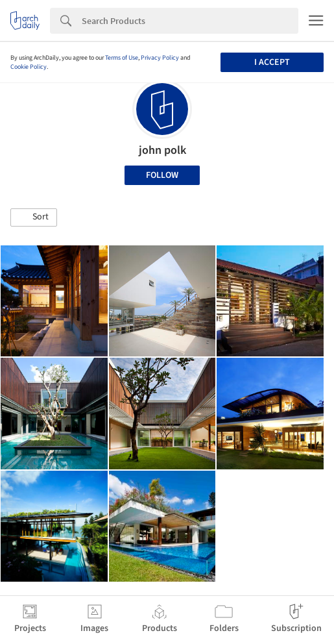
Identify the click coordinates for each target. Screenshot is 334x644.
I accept (272, 62)
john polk (162, 150)
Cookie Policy (29, 67)
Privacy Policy (160, 58)
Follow (162, 175)
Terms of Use (122, 58)
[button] (34, 217)
